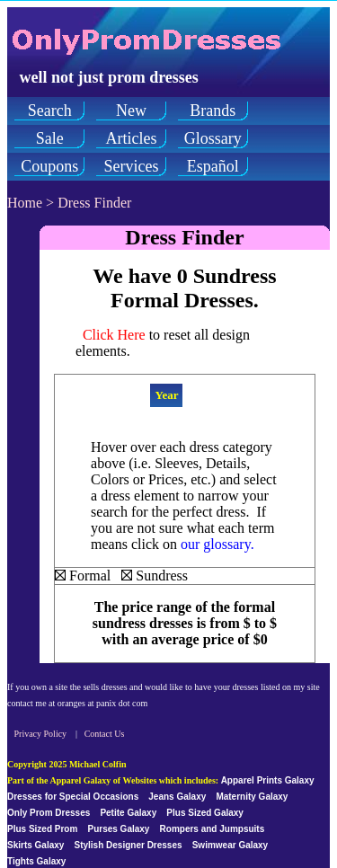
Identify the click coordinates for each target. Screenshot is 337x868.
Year (166, 395)
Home (25, 203)
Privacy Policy (41, 734)
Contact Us (105, 734)
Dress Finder (94, 203)
